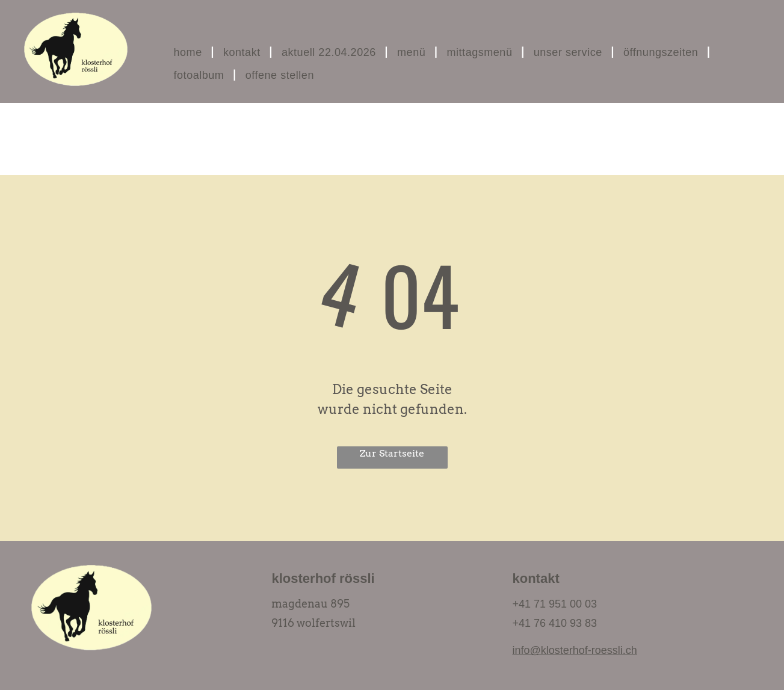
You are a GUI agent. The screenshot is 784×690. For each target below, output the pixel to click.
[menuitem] (190, 52)
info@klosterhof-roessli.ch (574, 650)
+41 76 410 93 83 (554, 623)
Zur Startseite (392, 453)
